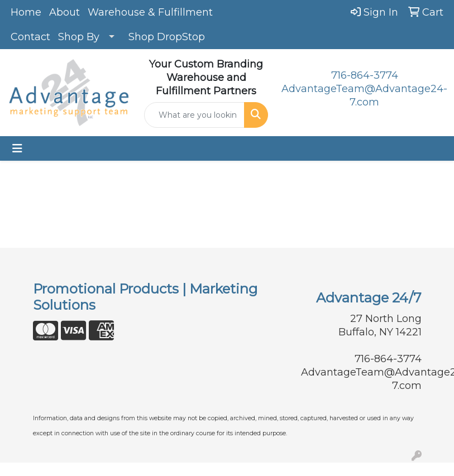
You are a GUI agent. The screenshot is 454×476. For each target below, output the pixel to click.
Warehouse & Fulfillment (150, 12)
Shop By (79, 37)
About (64, 12)
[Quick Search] (194, 115)
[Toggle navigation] (17, 148)
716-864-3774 (365, 75)
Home (26, 12)
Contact (30, 37)
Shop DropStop (167, 37)
